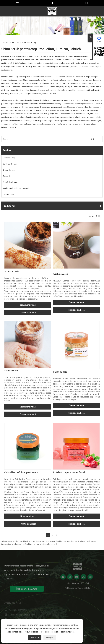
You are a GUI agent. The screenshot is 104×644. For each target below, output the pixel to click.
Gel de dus (7, 176)
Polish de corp (60, 372)
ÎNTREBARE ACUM (27, 591)
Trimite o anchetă (28, 312)
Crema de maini (9, 170)
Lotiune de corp (9, 158)
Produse (16, 42)
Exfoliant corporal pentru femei (69, 472)
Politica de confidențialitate (77, 590)
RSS (82, 585)
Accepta (50, 637)
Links (68, 585)
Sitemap (75, 585)
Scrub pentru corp (10, 164)
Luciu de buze (8, 194)
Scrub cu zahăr (12, 271)
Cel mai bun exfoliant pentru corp (21, 472)
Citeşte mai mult (28, 305)
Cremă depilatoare (10, 182)
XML (87, 585)
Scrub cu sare (11, 371)
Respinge (35, 637)
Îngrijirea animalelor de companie (16, 188)
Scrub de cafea (60, 274)
